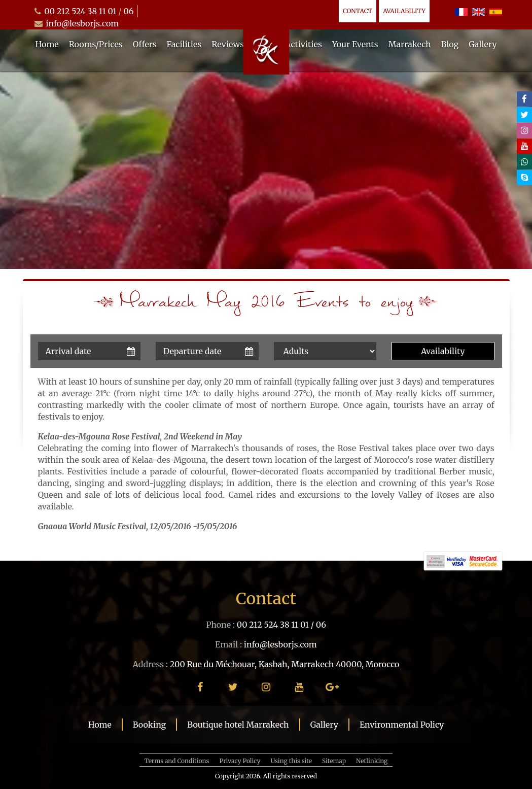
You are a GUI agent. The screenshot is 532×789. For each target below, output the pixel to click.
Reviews (228, 44)
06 (128, 11)
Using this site (291, 761)
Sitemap (334, 761)
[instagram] (524, 130)
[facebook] (524, 99)
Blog (450, 44)
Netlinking (372, 761)
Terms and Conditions (177, 761)
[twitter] (524, 115)
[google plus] (332, 687)
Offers (145, 44)
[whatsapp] (524, 162)
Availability (404, 11)
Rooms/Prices (96, 44)
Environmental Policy (402, 725)
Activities (303, 44)
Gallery (483, 44)
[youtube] (524, 146)
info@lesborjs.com (82, 23)
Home (47, 44)
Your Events (355, 44)
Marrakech (410, 44)
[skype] (524, 178)
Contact (358, 11)
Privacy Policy (240, 761)
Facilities (184, 44)
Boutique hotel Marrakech (238, 725)
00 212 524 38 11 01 (80, 11)
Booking (150, 725)
